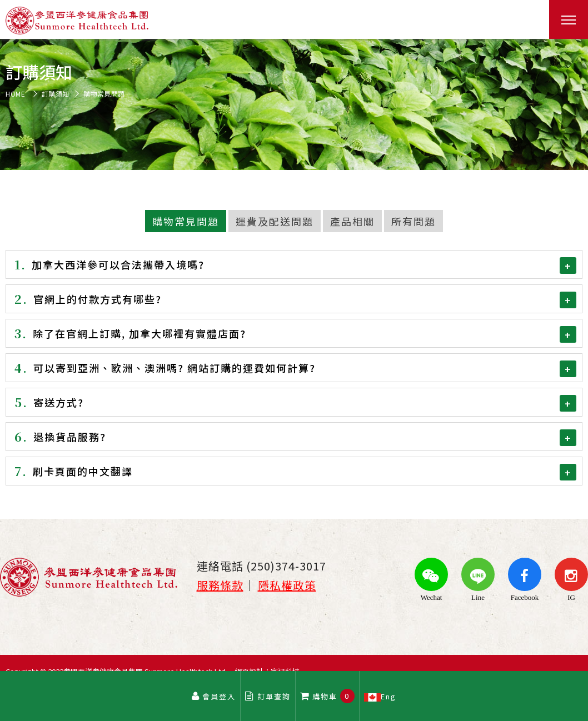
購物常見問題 (186, 221)
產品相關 (352, 221)
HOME (15, 94)
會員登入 (213, 696)
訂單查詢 (268, 696)
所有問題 (413, 221)
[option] (294, 104)
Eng (381, 696)
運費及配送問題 (275, 221)
